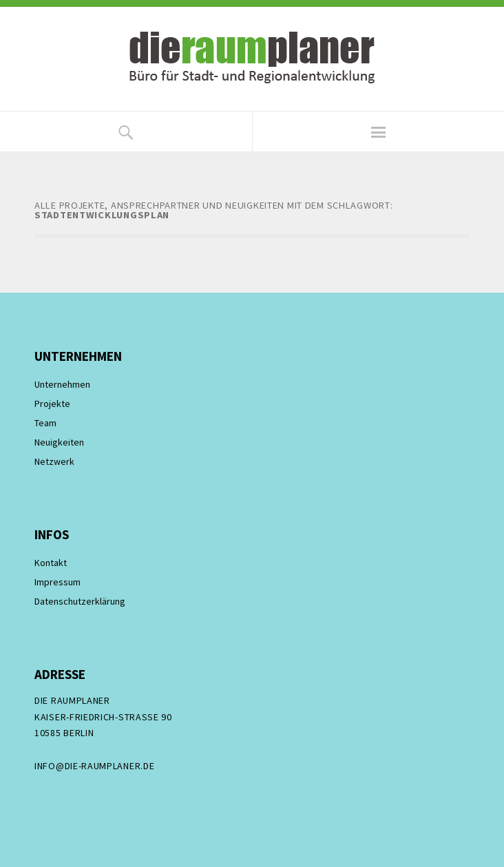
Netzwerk (54, 461)
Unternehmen (62, 384)
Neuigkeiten (59, 442)
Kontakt (51, 563)
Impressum (57, 582)
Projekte (52, 404)
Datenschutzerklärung (80, 601)
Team (45, 423)
